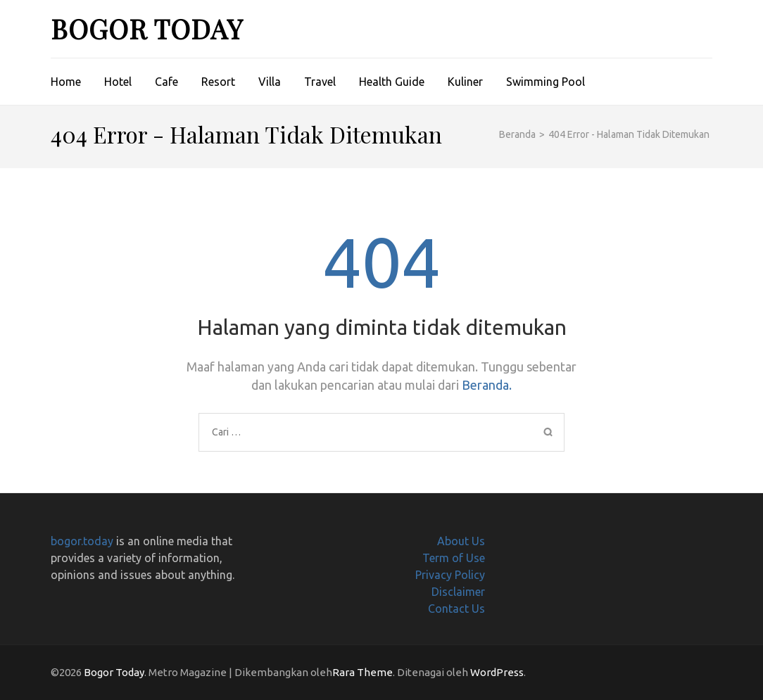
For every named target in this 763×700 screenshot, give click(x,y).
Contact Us (456, 609)
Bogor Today (147, 28)
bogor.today (82, 541)
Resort (218, 82)
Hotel (118, 82)
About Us (461, 541)
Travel (320, 82)
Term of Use (454, 558)
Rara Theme (362, 672)
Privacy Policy (450, 575)
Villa (270, 82)
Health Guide (392, 82)
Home (66, 82)
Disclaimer (458, 592)
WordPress (497, 672)
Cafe (166, 82)
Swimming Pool (546, 82)
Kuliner (465, 82)
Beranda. (487, 385)
